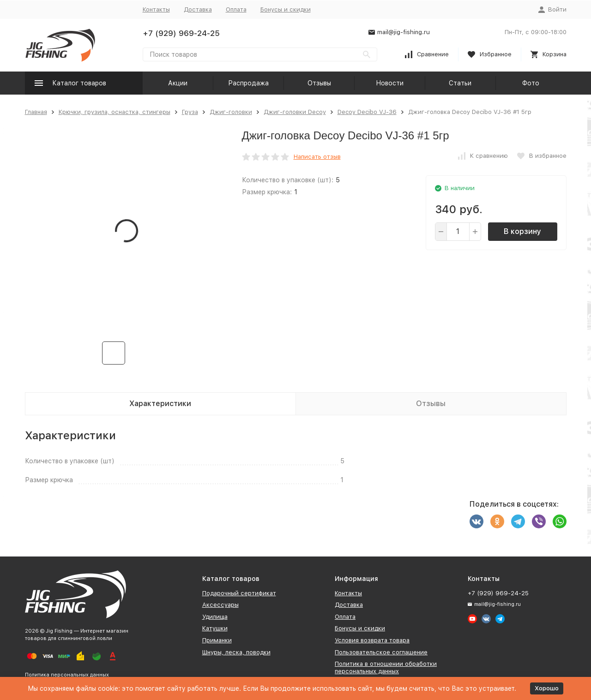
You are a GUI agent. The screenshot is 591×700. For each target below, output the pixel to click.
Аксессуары (220, 605)
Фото (531, 83)
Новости (390, 83)
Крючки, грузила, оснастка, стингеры (115, 112)
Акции (178, 83)
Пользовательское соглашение (381, 652)
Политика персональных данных (67, 675)
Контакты (156, 9)
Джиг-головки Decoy (295, 112)
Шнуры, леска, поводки (236, 652)
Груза (190, 112)
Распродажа (248, 83)
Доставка (198, 9)
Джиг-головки (231, 112)
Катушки (215, 628)
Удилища (215, 617)
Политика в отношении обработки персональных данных (386, 667)
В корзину (522, 231)
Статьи (460, 83)
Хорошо (547, 688)
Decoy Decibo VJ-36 (367, 112)
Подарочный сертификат (239, 593)
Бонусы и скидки (286, 9)
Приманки (217, 640)
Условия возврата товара (372, 640)
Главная (36, 112)
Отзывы (319, 83)
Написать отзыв (317, 157)
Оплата (236, 9)
